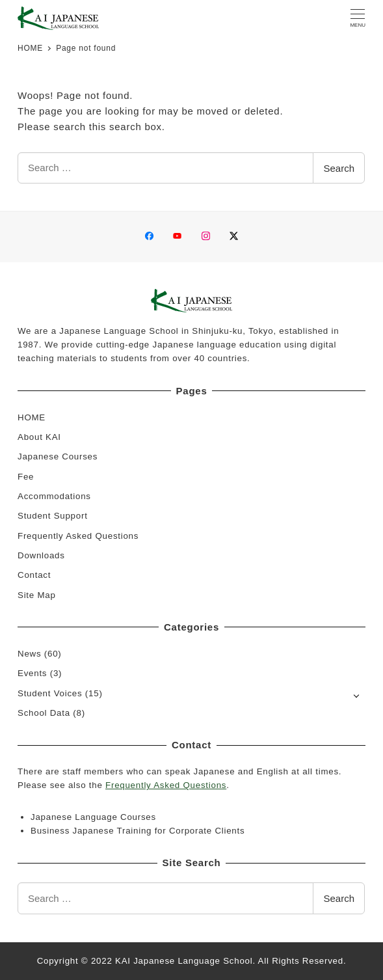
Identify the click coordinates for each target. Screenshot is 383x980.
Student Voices (50, 693)
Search (339, 168)
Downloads (41, 555)
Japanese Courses (58, 456)
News (29, 654)
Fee (26, 477)
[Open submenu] (357, 695)
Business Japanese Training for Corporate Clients (138, 831)
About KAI (39, 437)
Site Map (37, 595)
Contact (34, 575)
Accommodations (54, 496)
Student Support (53, 516)
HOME (32, 417)
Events (32, 673)
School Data (44, 713)
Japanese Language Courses (93, 817)
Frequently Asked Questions (78, 536)
